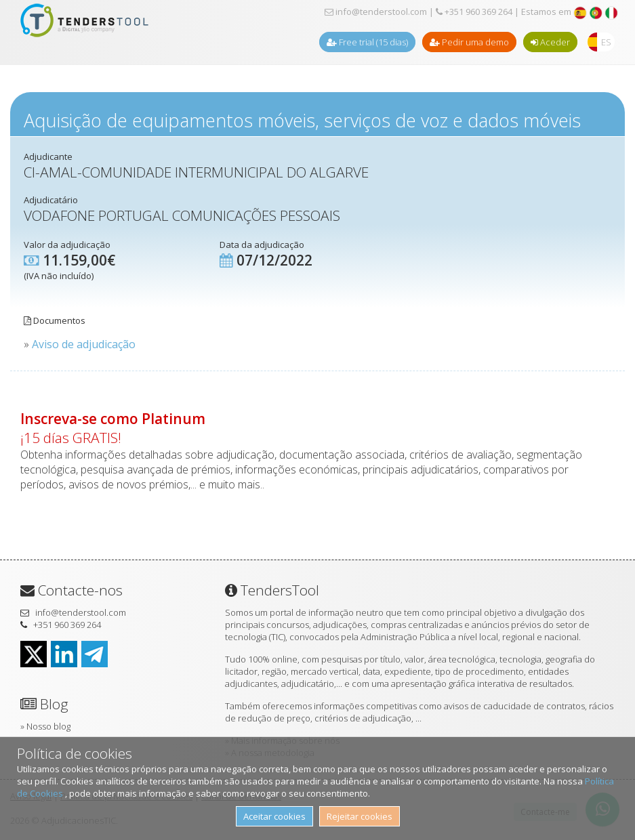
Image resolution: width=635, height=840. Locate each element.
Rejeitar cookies (360, 816)
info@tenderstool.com (376, 12)
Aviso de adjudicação (84, 344)
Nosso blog (48, 726)
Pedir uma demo (469, 42)
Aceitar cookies (274, 816)
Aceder (550, 42)
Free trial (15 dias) (367, 42)
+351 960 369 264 (474, 12)
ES (606, 42)
